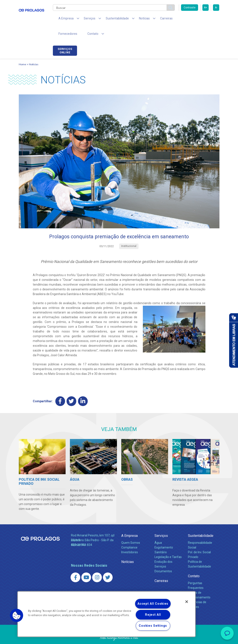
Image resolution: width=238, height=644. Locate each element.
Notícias (34, 51)
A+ (206, 8)
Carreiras (153, 19)
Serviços (161, 522)
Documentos (163, 558)
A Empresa (129, 522)
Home (22, 51)
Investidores (130, 539)
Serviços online (207, 20)
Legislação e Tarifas (168, 544)
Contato (194, 563)
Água (158, 530)
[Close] (187, 602)
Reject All (153, 615)
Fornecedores (176, 19)
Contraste (190, 8)
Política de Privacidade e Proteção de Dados (119, 638)
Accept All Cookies (153, 604)
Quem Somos (131, 530)
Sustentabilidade (201, 522)
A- (216, 8)
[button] (17, 615)
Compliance (129, 534)
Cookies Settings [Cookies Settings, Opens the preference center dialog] (153, 626)
